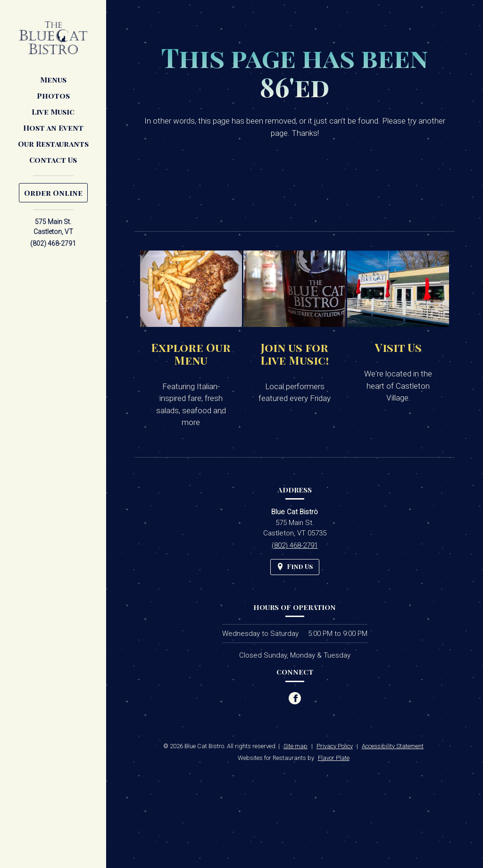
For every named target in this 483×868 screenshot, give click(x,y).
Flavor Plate (334, 758)
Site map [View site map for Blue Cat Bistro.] (296, 746)
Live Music (53, 112)
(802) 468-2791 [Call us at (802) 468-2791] (53, 243)
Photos (53, 96)
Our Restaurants (53, 144)
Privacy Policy (335, 746)
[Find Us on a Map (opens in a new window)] (295, 567)
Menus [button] (53, 79)
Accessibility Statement (393, 746)
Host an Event (53, 128)
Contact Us (53, 160)
